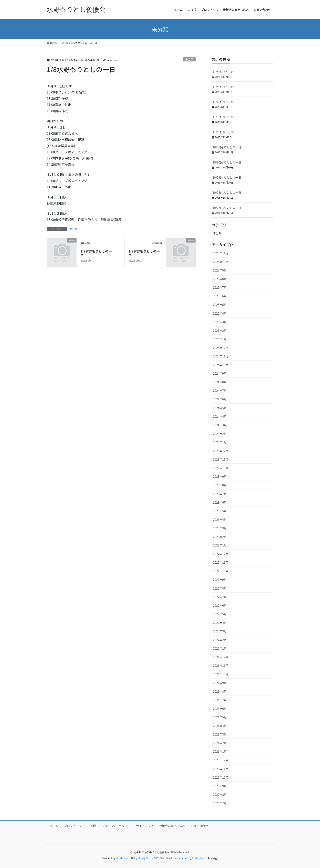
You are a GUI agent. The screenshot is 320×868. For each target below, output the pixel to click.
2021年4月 (220, 726)
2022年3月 (220, 631)
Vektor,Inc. (198, 858)
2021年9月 (220, 683)
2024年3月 (220, 425)
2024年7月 (220, 391)
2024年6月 (220, 399)
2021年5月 (220, 717)
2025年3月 (220, 322)
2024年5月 (220, 408)
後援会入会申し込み (172, 826)
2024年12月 (221, 348)
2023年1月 (220, 545)
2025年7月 (220, 287)
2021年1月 (220, 751)
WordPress (122, 858)
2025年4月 (220, 313)
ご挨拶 (91, 826)
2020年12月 (221, 760)
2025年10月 (221, 262)
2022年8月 (220, 588)
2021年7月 (220, 700)
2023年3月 (220, 528)
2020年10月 (221, 777)
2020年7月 (220, 803)
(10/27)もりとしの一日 (226, 208)
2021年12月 (221, 657)
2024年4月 (220, 416)
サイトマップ (145, 826)
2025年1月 (220, 339)
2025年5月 (220, 305)
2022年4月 (220, 623)
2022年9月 (220, 580)
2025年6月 (220, 296)
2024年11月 (221, 356)
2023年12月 (221, 451)
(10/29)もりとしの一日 (226, 177)
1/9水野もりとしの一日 (144, 253)
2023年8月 (220, 485)
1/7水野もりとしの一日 (96, 253)
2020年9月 (220, 786)
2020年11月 (221, 769)
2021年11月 (221, 665)
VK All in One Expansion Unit (172, 858)
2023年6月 (220, 502)
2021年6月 (220, 709)
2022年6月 (220, 605)
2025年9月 (220, 270)
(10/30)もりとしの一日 (226, 162)
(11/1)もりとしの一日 (226, 132)
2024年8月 (220, 382)
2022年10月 (221, 571)
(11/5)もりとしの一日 (226, 72)
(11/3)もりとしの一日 (226, 117)
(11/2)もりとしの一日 (226, 102)
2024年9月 (220, 373)
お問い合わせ (199, 826)
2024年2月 (220, 434)
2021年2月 (220, 743)
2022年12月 (221, 554)
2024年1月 (220, 442)
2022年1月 (220, 648)
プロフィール (73, 826)
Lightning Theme (144, 858)
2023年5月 (220, 511)
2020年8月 (220, 795)
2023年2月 (220, 537)
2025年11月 (221, 253)
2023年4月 (220, 520)
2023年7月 (220, 494)
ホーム (54, 826)
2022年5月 (220, 614)
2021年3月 (220, 734)
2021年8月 (220, 691)
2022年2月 (220, 640)
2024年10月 (221, 365)
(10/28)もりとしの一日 (226, 193)
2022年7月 (220, 597)
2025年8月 (220, 279)
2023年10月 (221, 468)
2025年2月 (220, 331)
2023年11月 (221, 459)
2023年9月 (220, 476)
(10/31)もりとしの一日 (226, 147)
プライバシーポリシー (116, 826)
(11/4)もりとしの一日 (226, 87)
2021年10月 (221, 674)
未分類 (189, 59)
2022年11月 (221, 562)
